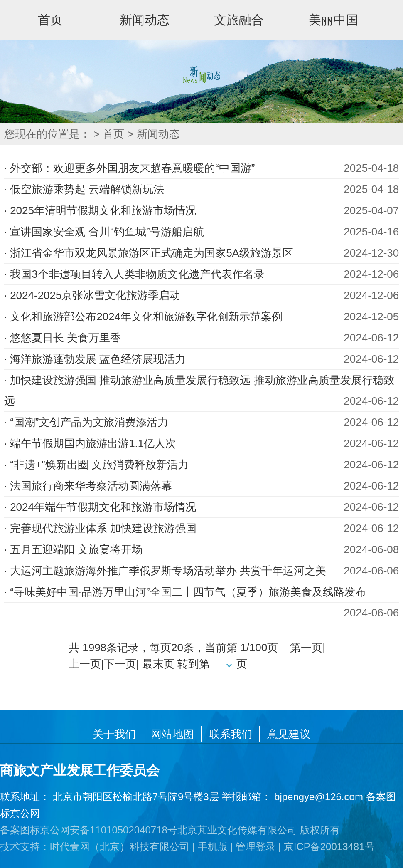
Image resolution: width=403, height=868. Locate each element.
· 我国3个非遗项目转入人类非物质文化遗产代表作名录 (134, 274)
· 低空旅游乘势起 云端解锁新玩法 (84, 189)
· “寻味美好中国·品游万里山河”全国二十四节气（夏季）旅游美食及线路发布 (185, 592)
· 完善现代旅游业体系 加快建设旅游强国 (101, 528)
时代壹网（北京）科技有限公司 (120, 847)
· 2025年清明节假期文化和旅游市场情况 (100, 210)
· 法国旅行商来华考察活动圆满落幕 (88, 486)
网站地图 (172, 734)
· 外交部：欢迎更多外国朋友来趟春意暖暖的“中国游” (130, 168)
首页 (50, 20)
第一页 (306, 648)
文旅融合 (239, 20)
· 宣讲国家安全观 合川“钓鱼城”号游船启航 (104, 232)
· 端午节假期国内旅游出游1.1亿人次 (90, 443)
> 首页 (109, 134)
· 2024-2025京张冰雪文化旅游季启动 (92, 295)
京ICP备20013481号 (329, 847)
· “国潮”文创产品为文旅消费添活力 (86, 422)
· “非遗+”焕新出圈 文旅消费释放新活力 (96, 465)
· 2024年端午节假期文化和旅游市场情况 (100, 507)
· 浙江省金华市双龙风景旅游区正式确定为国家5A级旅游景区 (149, 253)
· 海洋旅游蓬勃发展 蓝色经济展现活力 (95, 359)
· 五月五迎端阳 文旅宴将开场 (74, 549)
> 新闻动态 (154, 134)
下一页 (120, 664)
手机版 (213, 847)
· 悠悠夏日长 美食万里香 (63, 338)
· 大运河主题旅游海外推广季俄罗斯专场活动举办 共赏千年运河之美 (165, 571)
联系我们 (231, 734)
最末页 (158, 664)
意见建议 (289, 734)
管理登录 (256, 847)
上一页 (85, 664)
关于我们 (114, 734)
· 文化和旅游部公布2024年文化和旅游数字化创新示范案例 (143, 317)
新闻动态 (145, 20)
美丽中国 (334, 20)
